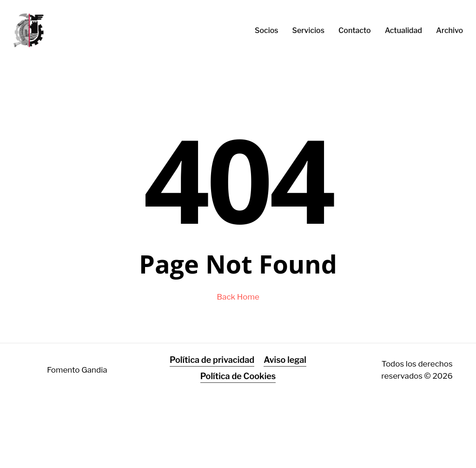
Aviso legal (285, 360)
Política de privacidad (212, 360)
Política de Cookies (238, 376)
